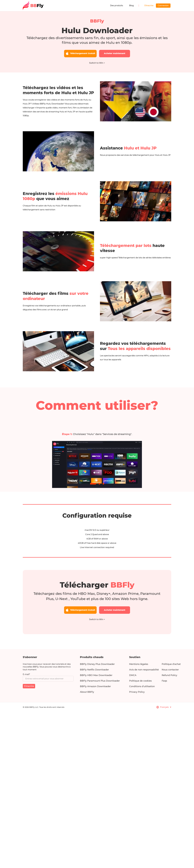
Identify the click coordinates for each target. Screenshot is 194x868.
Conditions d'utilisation (142, 686)
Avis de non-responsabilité (144, 670)
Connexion (163, 6)
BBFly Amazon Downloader (95, 686)
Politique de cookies (140, 681)
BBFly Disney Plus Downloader (97, 664)
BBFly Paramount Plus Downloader (100, 681)
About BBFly (87, 692)
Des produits (117, 6)
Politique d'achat (171, 664)
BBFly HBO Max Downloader (96, 675)
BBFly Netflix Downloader (94, 670)
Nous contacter (170, 670)
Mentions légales (139, 664)
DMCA (133, 675)
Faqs (164, 681)
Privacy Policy (137, 692)
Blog (131, 6)
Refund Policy (169, 675)
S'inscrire (149, 6)
